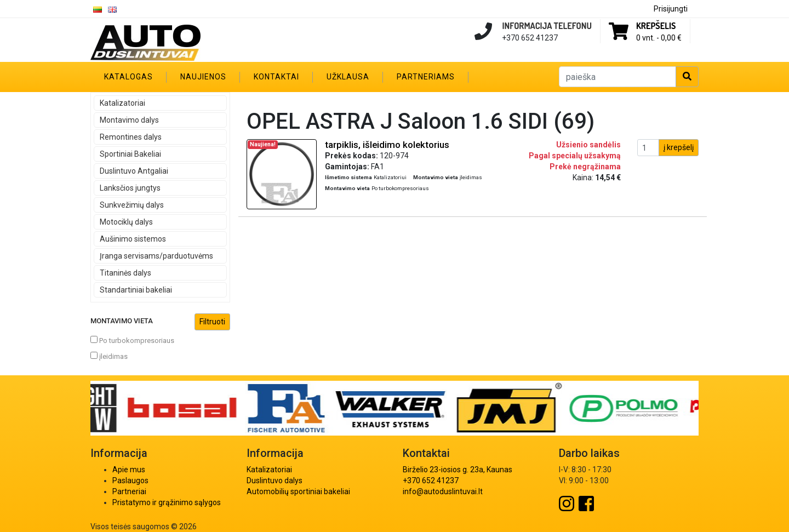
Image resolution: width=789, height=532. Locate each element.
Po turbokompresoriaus (132, 340)
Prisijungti (671, 9)
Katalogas (128, 77)
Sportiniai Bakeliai (130, 154)
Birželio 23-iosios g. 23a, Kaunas (458, 470)
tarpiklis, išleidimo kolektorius (387, 145)
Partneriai (129, 491)
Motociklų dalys (126, 222)
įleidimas (109, 356)
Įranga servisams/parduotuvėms (156, 256)
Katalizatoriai (122, 103)
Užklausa (348, 77)
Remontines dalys (131, 137)
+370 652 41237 (431, 480)
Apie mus (129, 470)
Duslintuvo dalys (275, 480)
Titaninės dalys (125, 273)
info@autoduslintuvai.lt (443, 491)
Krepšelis (656, 26)
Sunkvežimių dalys (132, 205)
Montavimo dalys (129, 120)
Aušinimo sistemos (133, 239)
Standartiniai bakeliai (136, 290)
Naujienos (203, 77)
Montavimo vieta (160, 322)
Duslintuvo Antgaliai (134, 171)
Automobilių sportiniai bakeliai (298, 491)
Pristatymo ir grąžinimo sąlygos (167, 502)
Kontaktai (276, 77)
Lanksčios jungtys (130, 188)
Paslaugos (130, 480)
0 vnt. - (659, 38)
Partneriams (426, 77)
